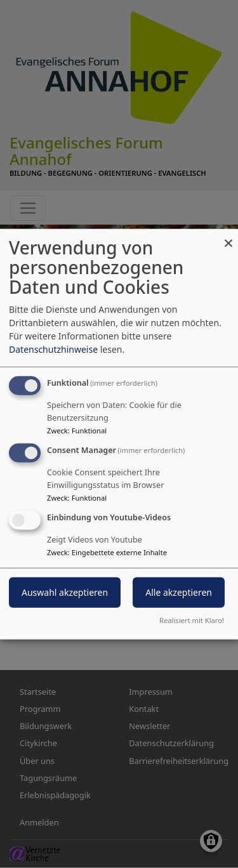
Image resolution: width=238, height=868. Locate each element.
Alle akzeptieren (179, 592)
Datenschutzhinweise (53, 349)
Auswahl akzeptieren (65, 592)
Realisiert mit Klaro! (192, 620)
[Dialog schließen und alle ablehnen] (228, 237)
